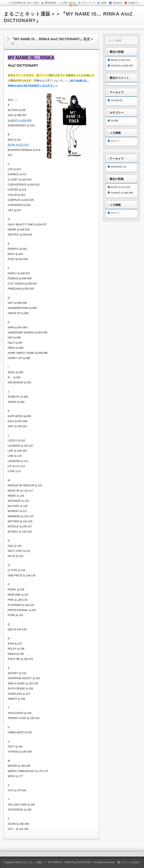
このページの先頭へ (129, 862)
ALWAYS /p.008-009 (20, 120)
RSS (75, 5)
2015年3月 (117, 100)
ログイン (116, 141)
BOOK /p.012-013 (18, 145)
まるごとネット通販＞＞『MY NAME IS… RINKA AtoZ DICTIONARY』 (57, 862)
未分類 (114, 121)
